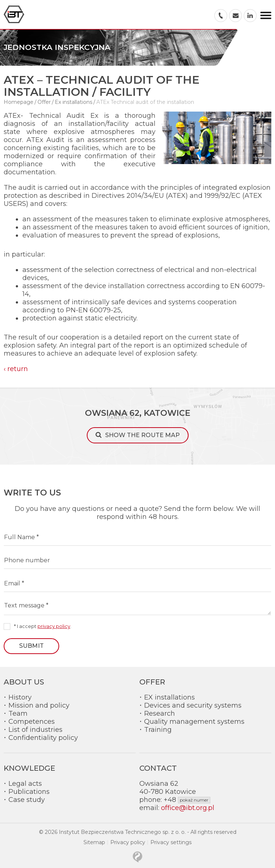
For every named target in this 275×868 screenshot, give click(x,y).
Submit (31, 646)
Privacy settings (171, 842)
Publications (29, 792)
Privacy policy (128, 842)
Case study (27, 800)
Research (160, 713)
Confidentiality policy (43, 738)
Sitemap (94, 842)
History (20, 697)
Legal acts (25, 784)
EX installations (169, 697)
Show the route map (142, 435)
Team (18, 713)
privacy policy (54, 626)
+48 (187, 800)
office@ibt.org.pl (188, 808)
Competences (32, 722)
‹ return (16, 369)
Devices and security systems (193, 705)
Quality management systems (194, 722)
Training (158, 730)
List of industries (35, 730)
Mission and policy (39, 705)
